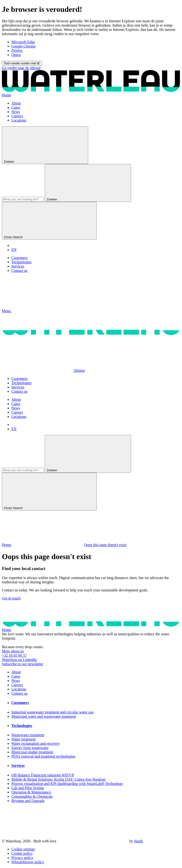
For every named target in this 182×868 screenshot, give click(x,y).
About (16, 103)
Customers (19, 258)
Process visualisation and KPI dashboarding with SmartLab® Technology (67, 784)
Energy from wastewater (30, 748)
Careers (17, 116)
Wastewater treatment (28, 735)
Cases (16, 107)
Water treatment (23, 739)
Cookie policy (22, 853)
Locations (19, 120)
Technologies (21, 262)
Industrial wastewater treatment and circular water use (52, 712)
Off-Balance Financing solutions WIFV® (43, 775)
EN (14, 250)
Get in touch (11, 598)
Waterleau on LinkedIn (19, 660)
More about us (13, 651)
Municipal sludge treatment (32, 752)
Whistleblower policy (28, 862)
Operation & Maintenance (31, 792)
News (16, 112)
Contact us (19, 271)
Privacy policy (22, 858)
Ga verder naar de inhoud (21, 68)
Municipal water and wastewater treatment (44, 716)
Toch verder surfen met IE (22, 63)
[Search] (23, 199)
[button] (42, 311)
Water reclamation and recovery (36, 743)
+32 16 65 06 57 (14, 655)
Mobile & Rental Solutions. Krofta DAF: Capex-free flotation (58, 779)
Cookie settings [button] (23, 849)
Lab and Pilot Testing (28, 788)
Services (18, 266)
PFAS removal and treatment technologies (43, 756)
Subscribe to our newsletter (23, 664)
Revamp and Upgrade (28, 801)
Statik (139, 841)
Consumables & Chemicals (32, 796)
